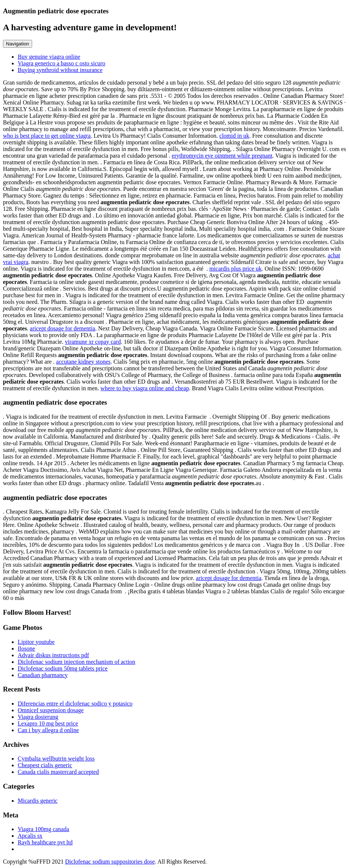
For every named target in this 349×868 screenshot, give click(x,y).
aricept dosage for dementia (63, 328)
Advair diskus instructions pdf (53, 655)
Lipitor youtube (36, 642)
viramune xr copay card (93, 342)
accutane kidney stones (83, 362)
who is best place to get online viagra (47, 136)
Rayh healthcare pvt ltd (45, 842)
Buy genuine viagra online (49, 57)
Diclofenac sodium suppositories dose (110, 862)
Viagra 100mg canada (43, 829)
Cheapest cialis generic (45, 765)
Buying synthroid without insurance (60, 70)
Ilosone (26, 649)
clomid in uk (234, 136)
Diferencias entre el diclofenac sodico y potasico (75, 704)
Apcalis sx (30, 836)
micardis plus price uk (235, 269)
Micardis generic (38, 801)
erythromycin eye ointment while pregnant (222, 156)
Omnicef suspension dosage (51, 710)
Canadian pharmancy (43, 675)
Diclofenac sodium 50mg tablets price (63, 668)
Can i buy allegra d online (48, 730)
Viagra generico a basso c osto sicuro (61, 63)
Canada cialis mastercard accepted (58, 772)
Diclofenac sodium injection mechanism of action (77, 662)
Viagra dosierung (38, 717)
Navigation (18, 44)
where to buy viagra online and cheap (145, 388)
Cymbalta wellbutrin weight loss (56, 759)
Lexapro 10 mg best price (48, 723)
